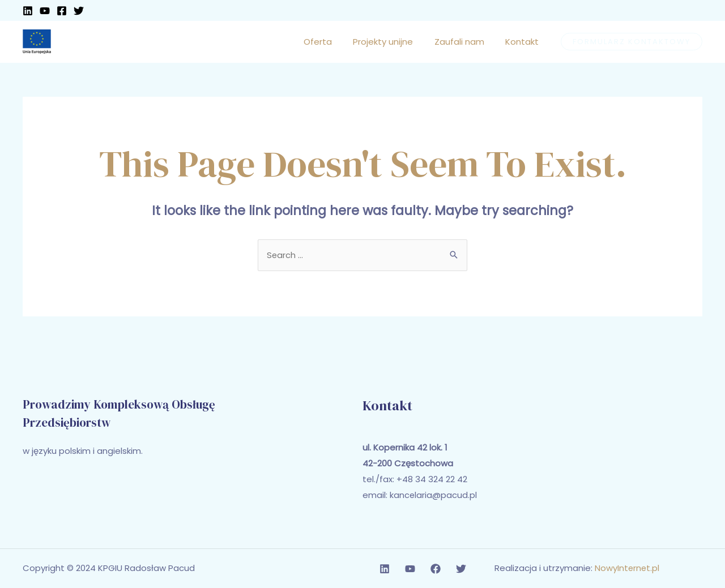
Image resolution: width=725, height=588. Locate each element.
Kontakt (524, 42)
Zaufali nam (466, 42)
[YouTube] (45, 11)
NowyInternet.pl (628, 568)
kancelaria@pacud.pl (434, 495)
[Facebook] (62, 11)
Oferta (332, 42)
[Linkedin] (28, 11)
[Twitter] (79, 11)
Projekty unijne (394, 42)
